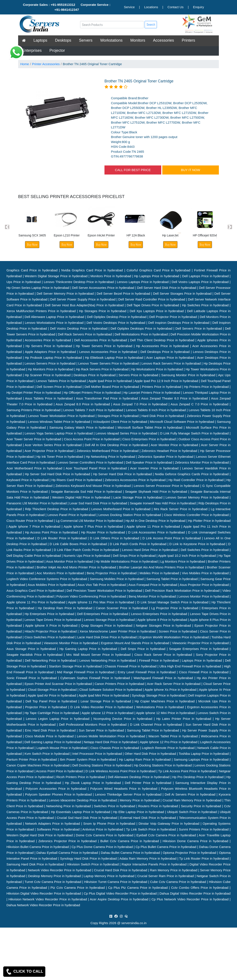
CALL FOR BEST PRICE (133, 170)
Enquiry (198, 7)
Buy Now (32, 245)
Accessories (164, 40)
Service (129, 7)
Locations (151, 7)
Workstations (111, 40)
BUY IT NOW (190, 170)
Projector (57, 50)
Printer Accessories (46, 64)
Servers (86, 40)
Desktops (63, 40)
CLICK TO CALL (24, 972)
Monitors (138, 40)
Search (151, 24)
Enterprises (32, 50)
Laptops (40, 40)
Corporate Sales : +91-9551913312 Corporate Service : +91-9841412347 (67, 7)
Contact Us (175, 7)
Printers (188, 40)
